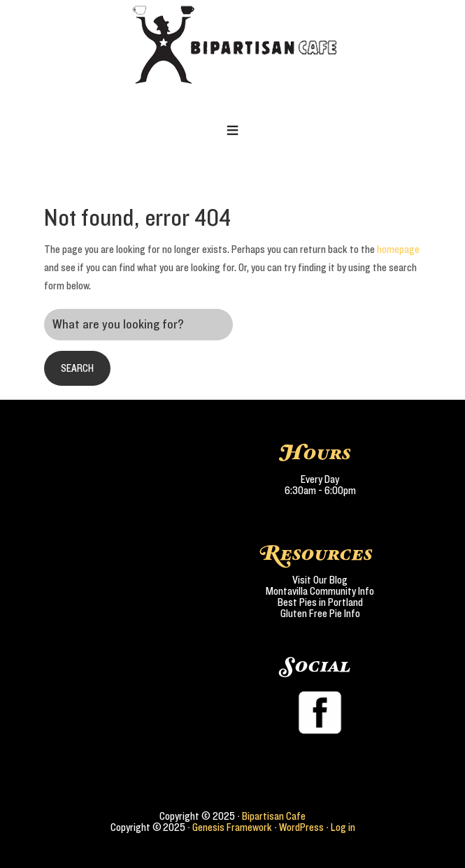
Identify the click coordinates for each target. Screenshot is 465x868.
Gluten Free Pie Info (320, 614)
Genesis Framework (232, 827)
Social (317, 666)
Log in (343, 827)
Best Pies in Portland (320, 602)
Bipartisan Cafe (274, 816)
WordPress (301, 827)
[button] (232, 131)
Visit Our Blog (320, 580)
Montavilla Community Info (320, 591)
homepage (398, 249)
